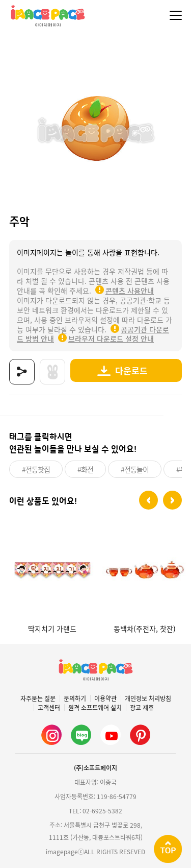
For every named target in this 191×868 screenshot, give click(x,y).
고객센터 (49, 708)
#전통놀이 (135, 469)
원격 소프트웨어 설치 (95, 708)
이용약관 (105, 698)
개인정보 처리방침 (148, 698)
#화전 (85, 469)
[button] (148, 500)
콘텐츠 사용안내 (130, 291)
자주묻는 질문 (38, 698)
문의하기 (75, 698)
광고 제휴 (142, 708)
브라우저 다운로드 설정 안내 (111, 339)
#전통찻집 (36, 469)
